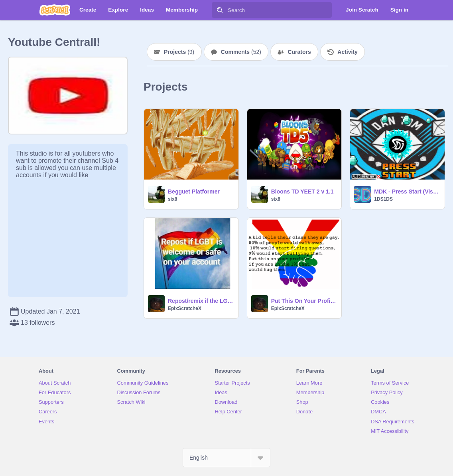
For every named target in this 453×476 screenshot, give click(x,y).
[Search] (220, 10)
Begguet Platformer (194, 192)
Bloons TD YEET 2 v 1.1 (302, 192)
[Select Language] (226, 458)
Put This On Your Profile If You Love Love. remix (304, 301)
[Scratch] (55, 10)
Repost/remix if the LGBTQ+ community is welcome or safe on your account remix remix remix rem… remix (201, 301)
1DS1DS (383, 199)
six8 (172, 199)
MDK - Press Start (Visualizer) (407, 192)
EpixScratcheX (185, 308)
